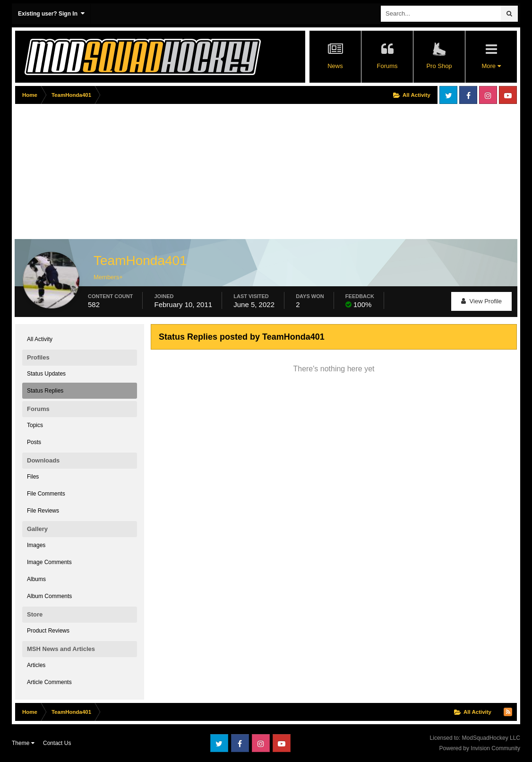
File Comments (46, 494)
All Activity (40, 339)
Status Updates (46, 374)
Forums (387, 66)
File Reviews (43, 511)
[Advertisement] (187, 173)
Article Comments (49, 682)
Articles (36, 665)
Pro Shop (439, 66)
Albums (36, 579)
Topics (35, 425)
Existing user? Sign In (51, 13)
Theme (23, 743)
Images (36, 545)
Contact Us (57, 743)
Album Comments (49, 596)
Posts (34, 442)
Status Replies (45, 391)
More (491, 66)
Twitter (448, 95)
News (335, 66)
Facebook (468, 95)
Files (33, 477)
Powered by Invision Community (480, 748)
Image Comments (49, 562)
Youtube (508, 95)
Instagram (488, 95)
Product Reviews (48, 631)
